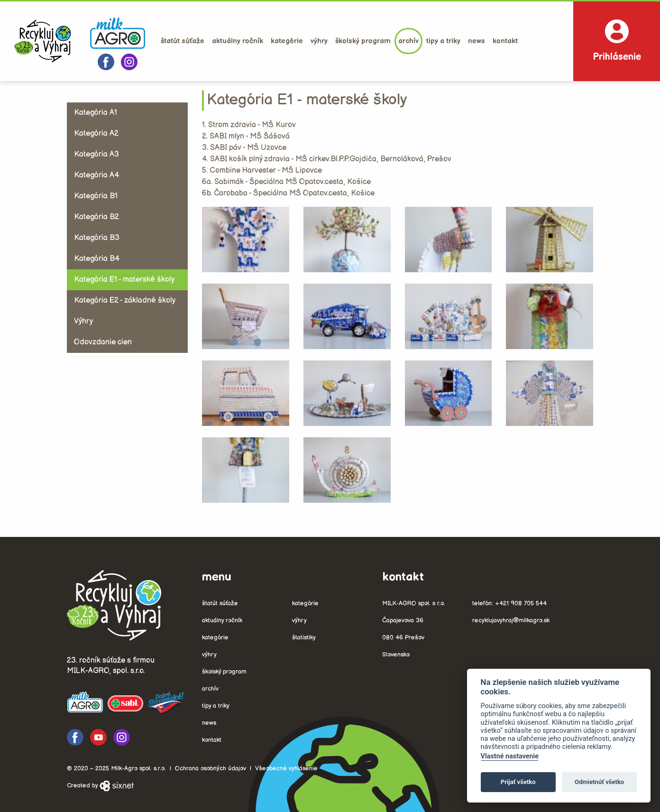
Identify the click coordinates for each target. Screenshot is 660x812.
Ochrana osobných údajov (211, 768)
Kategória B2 (96, 217)
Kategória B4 (97, 259)
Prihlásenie (617, 41)
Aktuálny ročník (238, 41)
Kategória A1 (96, 113)
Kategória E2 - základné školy (125, 300)
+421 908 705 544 (521, 603)
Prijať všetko (518, 782)
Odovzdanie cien (103, 342)
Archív (408, 41)
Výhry (319, 41)
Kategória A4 (96, 175)
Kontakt (505, 41)
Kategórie (287, 41)
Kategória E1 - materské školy (124, 280)
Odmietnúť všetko (599, 782)
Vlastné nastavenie (510, 756)
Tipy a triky (443, 41)
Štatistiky (304, 637)
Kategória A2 (96, 134)
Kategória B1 (96, 196)
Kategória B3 (97, 238)
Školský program (363, 41)
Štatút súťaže (183, 41)
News (477, 41)
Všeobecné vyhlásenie (286, 768)
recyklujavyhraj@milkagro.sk (511, 620)
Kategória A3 (96, 154)
